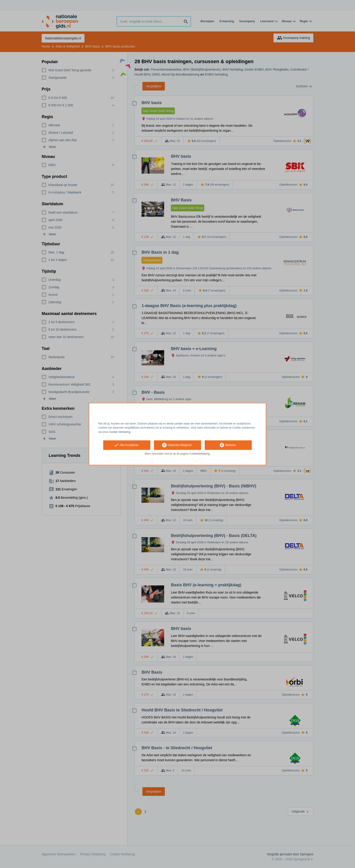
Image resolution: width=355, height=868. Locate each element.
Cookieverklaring (199, 454)
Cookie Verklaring (120, 432)
